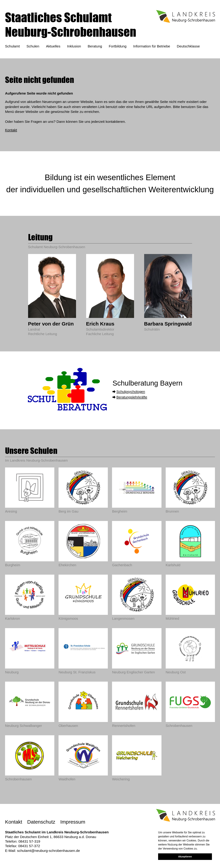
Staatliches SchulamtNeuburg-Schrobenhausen (71, 24)
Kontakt (11, 130)
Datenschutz (41, 822)
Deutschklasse (188, 46)
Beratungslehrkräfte (132, 397)
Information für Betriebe (152, 46)
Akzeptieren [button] (185, 857)
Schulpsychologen (131, 392)
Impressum (73, 822)
